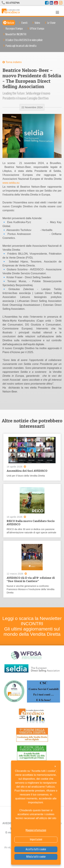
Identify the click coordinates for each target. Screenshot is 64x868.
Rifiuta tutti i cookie (36, 857)
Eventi (24, 23)
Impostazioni (36, 839)
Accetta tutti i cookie (36, 849)
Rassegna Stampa (14, 29)
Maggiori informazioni (36, 830)
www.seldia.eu (11, 183)
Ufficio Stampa (37, 29)
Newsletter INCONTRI (16, 34)
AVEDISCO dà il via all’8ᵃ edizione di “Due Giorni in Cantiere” (31, 579)
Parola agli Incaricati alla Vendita (21, 46)
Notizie (11, 23)
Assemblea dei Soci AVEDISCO (27, 471)
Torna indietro (14, 62)
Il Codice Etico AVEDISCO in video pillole (24, 40)
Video (37, 23)
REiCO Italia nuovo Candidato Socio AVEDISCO (31, 523)
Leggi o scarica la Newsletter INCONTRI (32, 621)
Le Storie (51, 23)
